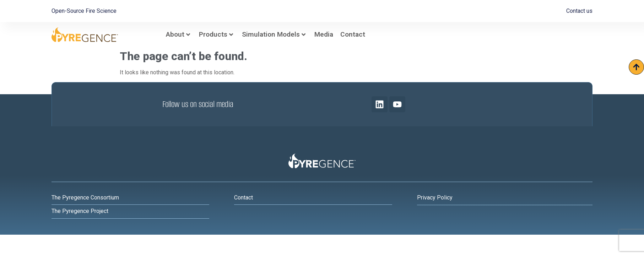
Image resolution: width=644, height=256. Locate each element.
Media (324, 34)
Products (216, 34)
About (178, 34)
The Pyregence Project (80, 211)
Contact (353, 34)
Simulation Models (274, 34)
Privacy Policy (435, 198)
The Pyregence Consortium (85, 198)
